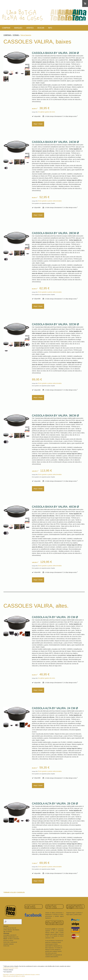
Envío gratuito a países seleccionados (50, 201)
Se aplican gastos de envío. (47, 112)
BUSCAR (41, 28)
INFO (50, 28)
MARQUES (18, 28)
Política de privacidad (9, 976)
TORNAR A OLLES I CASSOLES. (14, 892)
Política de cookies (20, 976)
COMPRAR (6, 28)
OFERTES (30, 28)
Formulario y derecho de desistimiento (13, 974)
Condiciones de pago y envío (10, 968)
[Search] (13, 922)
